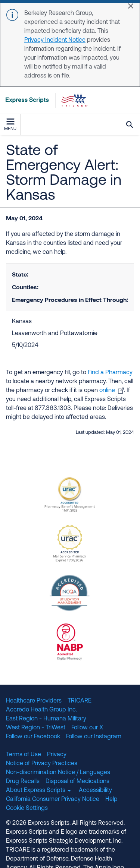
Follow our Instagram (94, 737)
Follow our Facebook (33, 737)
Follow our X (87, 728)
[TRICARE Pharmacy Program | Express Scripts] (44, 100)
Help (111, 799)
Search (130, 124)
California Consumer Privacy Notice (53, 799)
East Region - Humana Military (46, 719)
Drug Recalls (23, 782)
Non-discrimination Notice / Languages (58, 773)
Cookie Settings (27, 808)
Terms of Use (24, 755)
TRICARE (80, 701)
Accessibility (95, 790)
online (107, 391)
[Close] (131, 6)
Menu (10, 125)
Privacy (57, 755)
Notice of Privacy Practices (42, 764)
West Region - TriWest (36, 728)
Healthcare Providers (34, 701)
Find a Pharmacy (110, 373)
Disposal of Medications (77, 782)
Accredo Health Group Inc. (41, 710)
